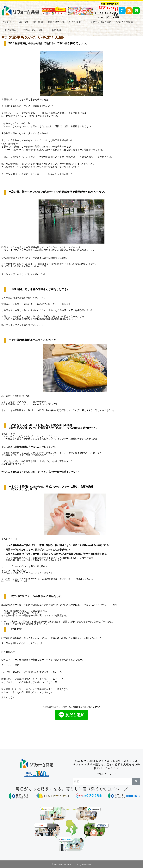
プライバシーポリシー (35, 30)
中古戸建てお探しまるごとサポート (66, 22)
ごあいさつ (8, 22)
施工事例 (38, 22)
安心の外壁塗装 (125, 22)
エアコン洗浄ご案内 (101, 22)
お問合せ (57, 30)
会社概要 (24, 22)
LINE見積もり (11, 30)
